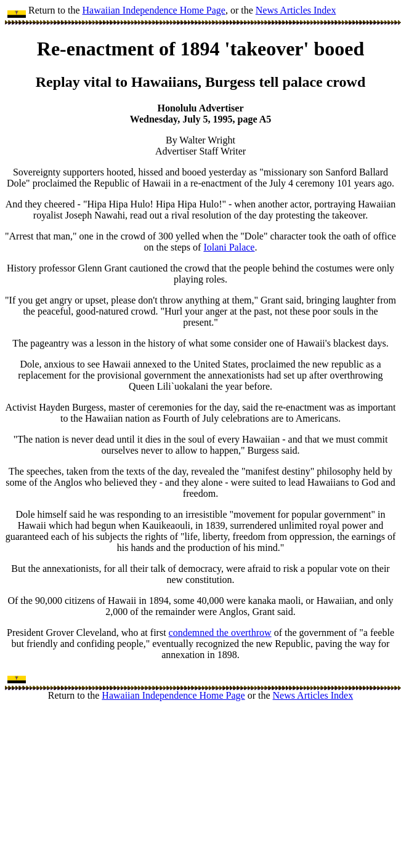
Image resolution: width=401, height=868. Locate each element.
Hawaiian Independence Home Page (154, 10)
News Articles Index (296, 10)
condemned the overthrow (220, 633)
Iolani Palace (229, 247)
